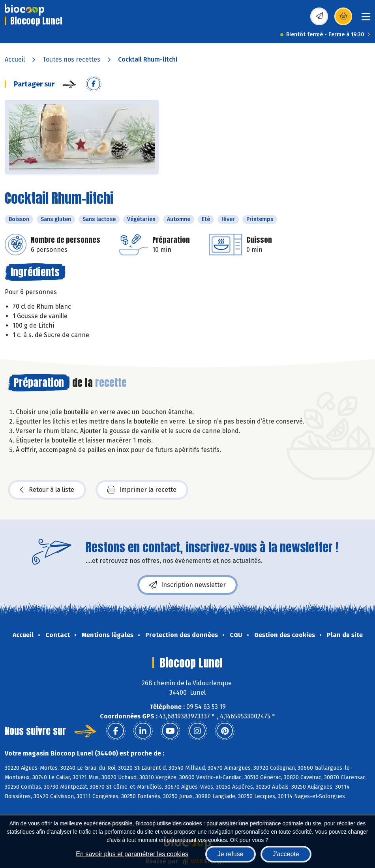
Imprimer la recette (142, 490)
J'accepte (286, 854)
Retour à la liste (47, 490)
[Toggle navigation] (366, 19)
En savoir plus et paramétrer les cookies (132, 854)
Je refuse (231, 854)
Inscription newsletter (187, 585)
